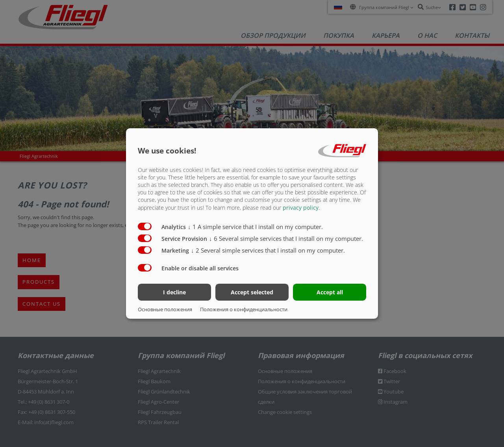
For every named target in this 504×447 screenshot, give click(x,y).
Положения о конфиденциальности (244, 309)
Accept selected (252, 292)
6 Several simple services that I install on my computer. (286, 238)
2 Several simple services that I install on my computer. (268, 250)
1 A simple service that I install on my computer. (255, 226)
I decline (174, 292)
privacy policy (301, 207)
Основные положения (165, 309)
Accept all (330, 292)
